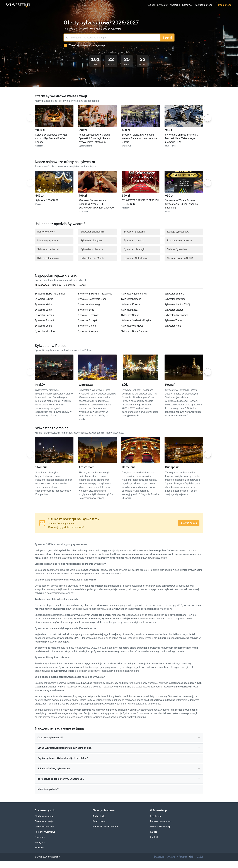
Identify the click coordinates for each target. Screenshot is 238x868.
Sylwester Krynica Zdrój (177, 304)
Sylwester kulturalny (48, 258)
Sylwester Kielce (43, 304)
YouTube (39, 848)
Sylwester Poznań (44, 315)
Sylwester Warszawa (132, 326)
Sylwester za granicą (52, 428)
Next (208, 118)
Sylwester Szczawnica (176, 315)
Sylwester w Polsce (51, 346)
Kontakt (154, 837)
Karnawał (187, 5)
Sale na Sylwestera (177, 249)
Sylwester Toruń (173, 321)
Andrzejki (175, 5)
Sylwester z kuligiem (92, 240)
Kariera (154, 832)
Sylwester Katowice (175, 299)
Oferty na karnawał (44, 827)
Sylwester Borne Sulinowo (135, 331)
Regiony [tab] (57, 285)
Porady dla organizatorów (105, 827)
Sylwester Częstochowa (134, 294)
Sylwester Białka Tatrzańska (50, 294)
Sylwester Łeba (86, 310)
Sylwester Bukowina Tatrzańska (95, 294)
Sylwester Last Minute (92, 258)
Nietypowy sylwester (48, 240)
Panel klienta (99, 821)
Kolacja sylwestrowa (178, 232)
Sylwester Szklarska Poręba (136, 321)
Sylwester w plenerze (92, 249)
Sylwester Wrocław (45, 331)
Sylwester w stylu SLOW (180, 258)
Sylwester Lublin (44, 310)
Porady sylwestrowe (45, 832)
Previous (30, 118)
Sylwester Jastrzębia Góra (92, 299)
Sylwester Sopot (130, 315)
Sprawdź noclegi (189, 523)
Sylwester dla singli (134, 249)
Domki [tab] (82, 285)
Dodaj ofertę (225, 5)
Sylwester (162, 5)
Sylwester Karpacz (131, 299)
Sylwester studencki (48, 249)
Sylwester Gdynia (44, 299)
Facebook (40, 837)
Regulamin (155, 816)
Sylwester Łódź (129, 310)
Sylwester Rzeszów (88, 315)
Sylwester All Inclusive (136, 258)
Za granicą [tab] (70, 285)
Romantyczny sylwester (180, 240)
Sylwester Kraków (131, 304)
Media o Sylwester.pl (161, 827)
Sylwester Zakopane (89, 331)
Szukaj (167, 38)
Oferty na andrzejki (44, 821)
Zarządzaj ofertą (204, 5)
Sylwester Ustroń (87, 326)
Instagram (40, 842)
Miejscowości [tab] (42, 285)
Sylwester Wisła (173, 326)
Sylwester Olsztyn (174, 310)
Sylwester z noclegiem (93, 232)
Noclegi (151, 5)
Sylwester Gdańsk (174, 294)
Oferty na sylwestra (44, 816)
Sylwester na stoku (134, 240)
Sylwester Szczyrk (88, 321)
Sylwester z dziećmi (134, 232)
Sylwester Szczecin (45, 321)
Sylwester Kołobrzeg (89, 304)
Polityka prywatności (161, 821)
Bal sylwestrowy (46, 232)
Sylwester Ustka (43, 326)
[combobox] (112, 38)
